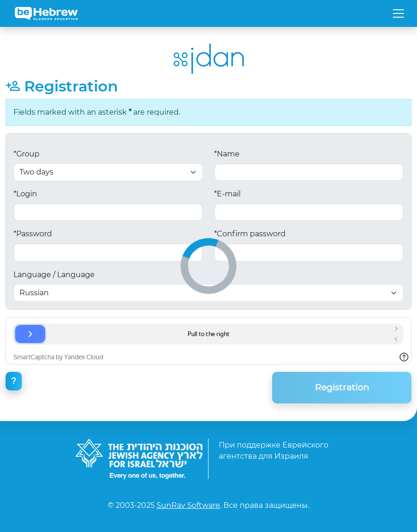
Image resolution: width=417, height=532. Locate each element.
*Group (26, 154)
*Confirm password (250, 234)
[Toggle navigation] (398, 13)
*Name (227, 154)
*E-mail (227, 194)
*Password (33, 234)
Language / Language (54, 275)
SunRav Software (188, 505)
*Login (25, 194)
